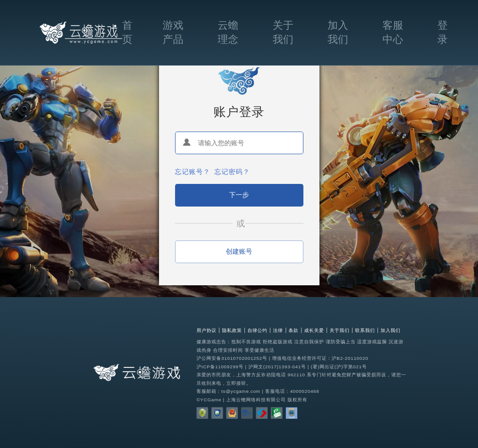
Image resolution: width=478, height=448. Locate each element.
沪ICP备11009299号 (220, 367)
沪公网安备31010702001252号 (232, 358)
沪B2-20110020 (350, 358)
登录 (443, 32)
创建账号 (239, 251)
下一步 (239, 195)
